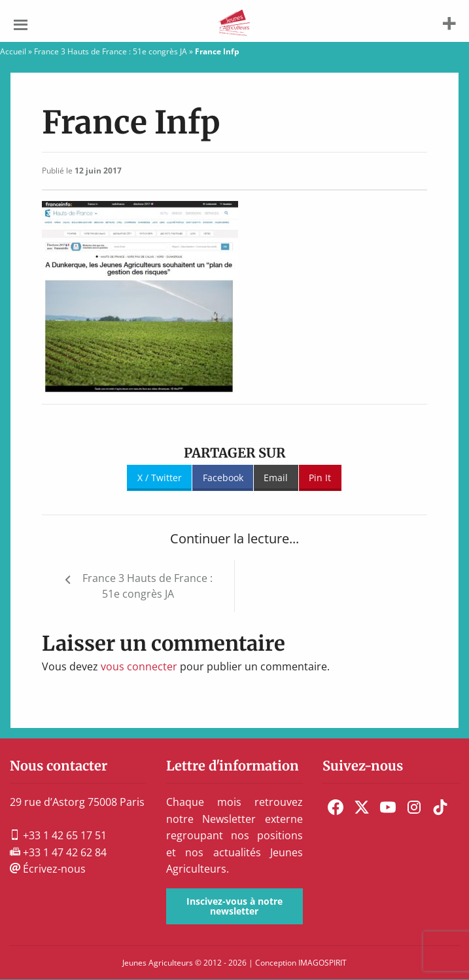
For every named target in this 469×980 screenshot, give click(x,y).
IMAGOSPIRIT (322, 963)
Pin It (320, 478)
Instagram (414, 807)
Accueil (13, 51)
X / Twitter (160, 478)
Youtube (388, 807)
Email (276, 478)
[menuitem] (336, 807)
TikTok (440, 807)
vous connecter (139, 666)
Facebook (223, 478)
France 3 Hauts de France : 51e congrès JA (111, 51)
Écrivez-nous (48, 869)
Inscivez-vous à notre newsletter (234, 906)
